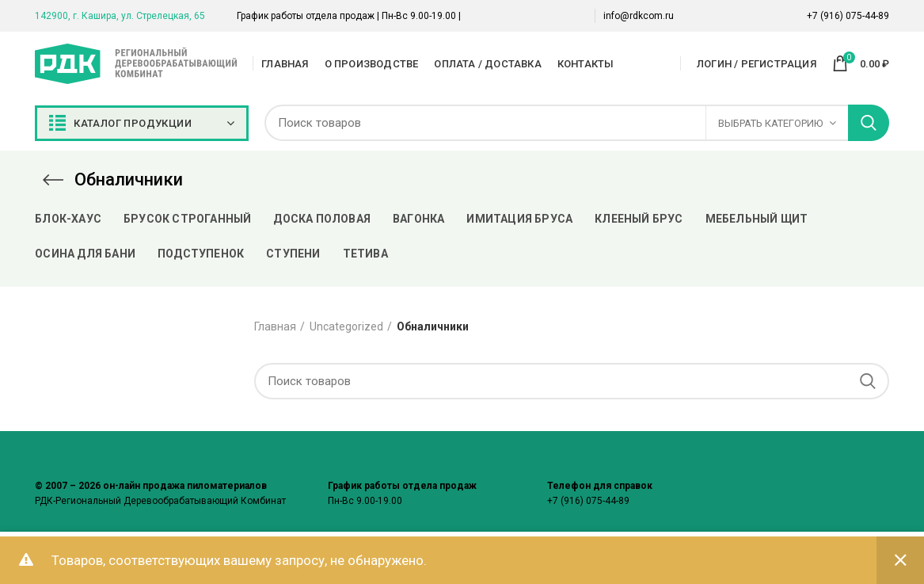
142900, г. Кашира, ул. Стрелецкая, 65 (120, 16)
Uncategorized (346, 326)
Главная (275, 326)
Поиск (869, 123)
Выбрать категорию (770, 123)
